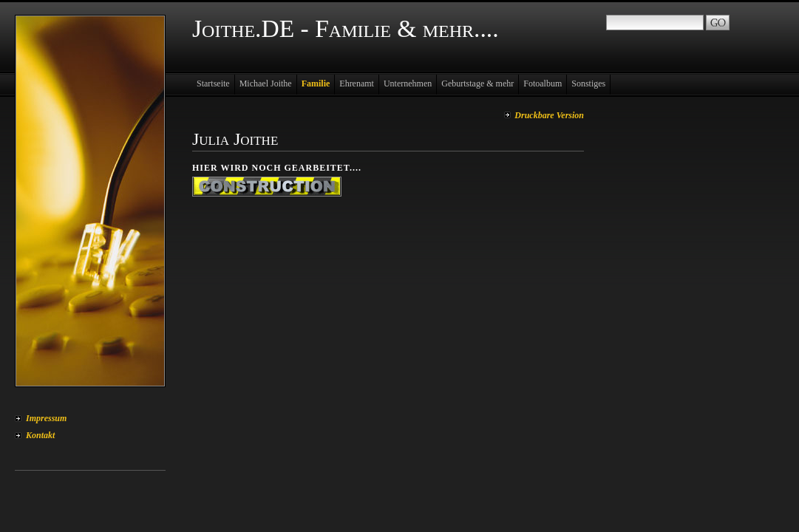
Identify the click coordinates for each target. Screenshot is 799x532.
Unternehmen (408, 83)
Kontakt (40, 435)
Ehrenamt (357, 83)
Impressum (46, 418)
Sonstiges (588, 83)
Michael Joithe (266, 83)
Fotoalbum (543, 83)
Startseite (213, 83)
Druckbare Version (549, 115)
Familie (316, 83)
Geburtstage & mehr (477, 83)
